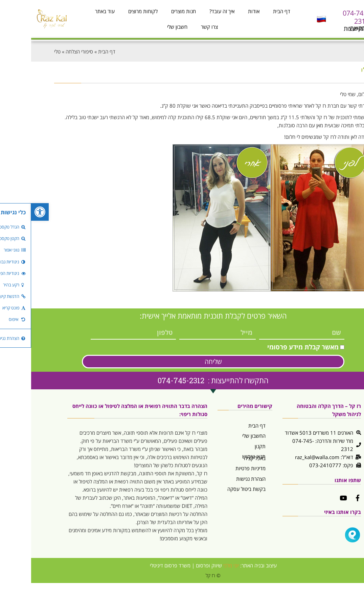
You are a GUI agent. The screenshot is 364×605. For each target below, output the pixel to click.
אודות (223, 11)
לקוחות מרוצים (112, 11)
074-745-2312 (325, 17)
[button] (9, 212)
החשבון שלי (223, 436)
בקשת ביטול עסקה (215, 489)
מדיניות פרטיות (219, 468)
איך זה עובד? (191, 11)
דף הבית (251, 11)
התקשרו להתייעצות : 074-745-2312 (182, 380)
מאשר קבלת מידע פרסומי (272, 347)
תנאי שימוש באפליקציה (223, 457)
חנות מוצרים (152, 11)
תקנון (229, 446)
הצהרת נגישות (220, 479)
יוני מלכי (200, 565)
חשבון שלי (146, 27)
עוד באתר (74, 11)
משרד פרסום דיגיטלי (139, 565)
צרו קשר (178, 27)
